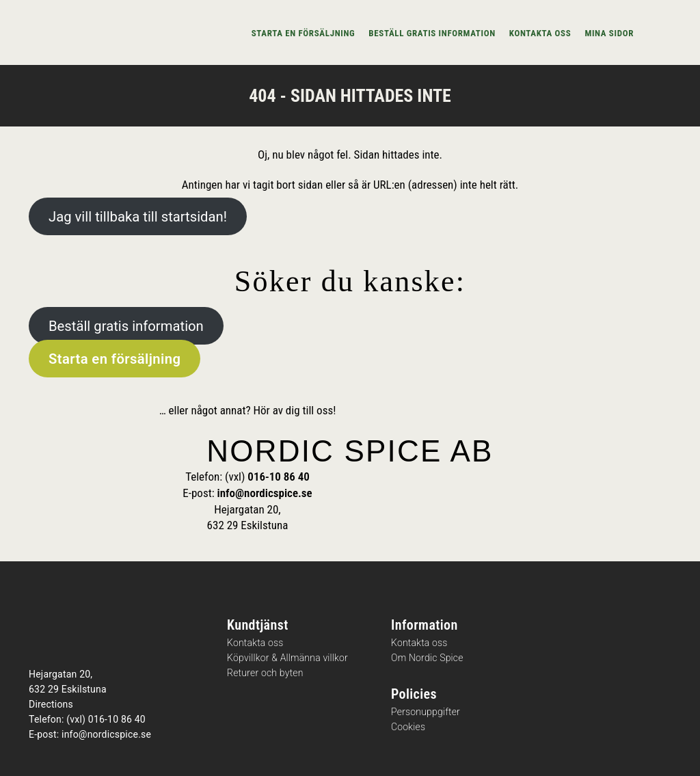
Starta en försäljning (304, 33)
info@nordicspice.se (265, 493)
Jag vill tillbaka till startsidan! (138, 217)
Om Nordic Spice (427, 658)
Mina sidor (609, 33)
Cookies (408, 727)
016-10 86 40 (278, 477)
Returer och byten (265, 673)
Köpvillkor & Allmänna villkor (287, 658)
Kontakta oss (540, 33)
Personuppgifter (426, 712)
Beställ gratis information (432, 33)
